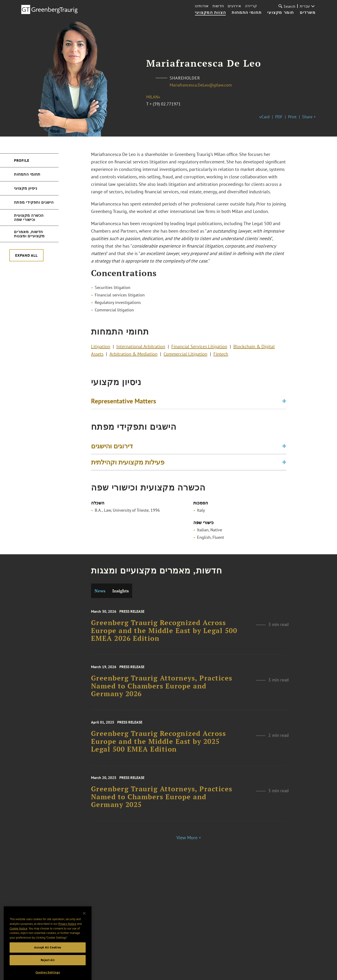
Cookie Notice (18, 939)
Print (292, 117)
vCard (264, 117)
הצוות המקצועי (210, 13)
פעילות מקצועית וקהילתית (128, 465)
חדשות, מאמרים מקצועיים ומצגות (29, 234)
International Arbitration (141, 348)
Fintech (221, 356)
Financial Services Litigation (199, 348)
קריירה (251, 6)
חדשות (218, 6)
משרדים (308, 13)
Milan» (153, 97)
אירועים (234, 6)
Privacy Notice (67, 934)
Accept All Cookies (48, 958)
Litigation (101, 348)
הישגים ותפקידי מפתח (34, 202)
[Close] (84, 924)
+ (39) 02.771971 (165, 104)
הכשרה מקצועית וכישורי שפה (29, 217)
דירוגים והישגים (112, 449)
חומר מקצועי (281, 13)
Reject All (48, 970)
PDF (279, 117)
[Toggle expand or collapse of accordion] (284, 402)
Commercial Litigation (185, 356)
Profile (22, 160)
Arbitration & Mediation (134, 356)
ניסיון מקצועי (26, 188)
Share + (309, 117)
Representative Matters (124, 402)
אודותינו (202, 6)
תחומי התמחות (247, 13)
